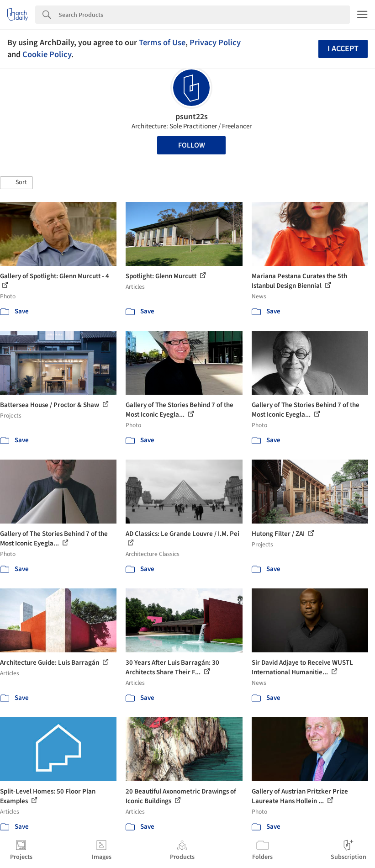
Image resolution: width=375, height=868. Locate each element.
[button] (16, 183)
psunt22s (192, 117)
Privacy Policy (215, 42)
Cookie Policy (47, 54)
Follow (192, 145)
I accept (343, 49)
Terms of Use (162, 42)
